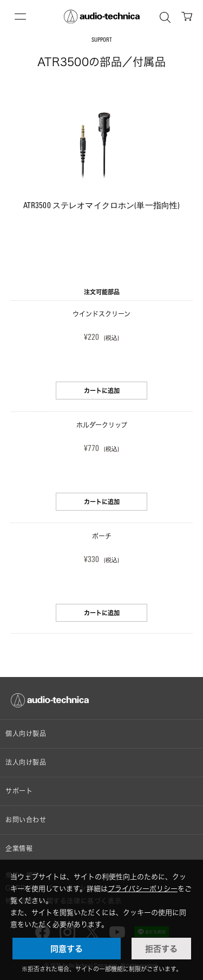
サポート (19, 791)
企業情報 (19, 849)
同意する (67, 949)
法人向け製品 (26, 762)
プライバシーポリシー (143, 888)
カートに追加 (102, 391)
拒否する (161, 949)
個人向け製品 (26, 734)
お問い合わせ (26, 820)
